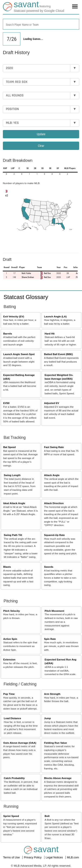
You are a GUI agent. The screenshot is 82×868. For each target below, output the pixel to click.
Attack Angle (52, 475)
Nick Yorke (26, 273)
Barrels (8, 334)
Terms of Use (12, 857)
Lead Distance (12, 718)
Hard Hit (50, 334)
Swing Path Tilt (13, 535)
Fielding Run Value (55, 743)
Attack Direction (54, 503)
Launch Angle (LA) (55, 316)
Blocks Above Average (58, 778)
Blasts (7, 567)
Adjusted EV (51, 403)
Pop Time (9, 694)
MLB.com (73, 857)
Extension (9, 659)
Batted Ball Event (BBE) (58, 354)
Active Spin (10, 639)
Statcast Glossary (26, 297)
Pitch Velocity (12, 611)
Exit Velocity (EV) (14, 316)
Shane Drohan (28, 277)
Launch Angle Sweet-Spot (19, 354)
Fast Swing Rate (54, 447)
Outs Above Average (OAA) (20, 743)
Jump (47, 718)
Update (41, 134)
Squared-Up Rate (54, 535)
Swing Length (12, 475)
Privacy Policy (33, 857)
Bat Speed (10, 447)
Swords (49, 567)
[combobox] (41, 24)
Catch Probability (14, 778)
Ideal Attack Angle (14, 503)
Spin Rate (50, 639)
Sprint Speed (11, 816)
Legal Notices (55, 857)
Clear (41, 146)
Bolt (47, 816)
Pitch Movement (54, 611)
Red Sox (47, 273)
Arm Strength (52, 694)
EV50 (6, 403)
